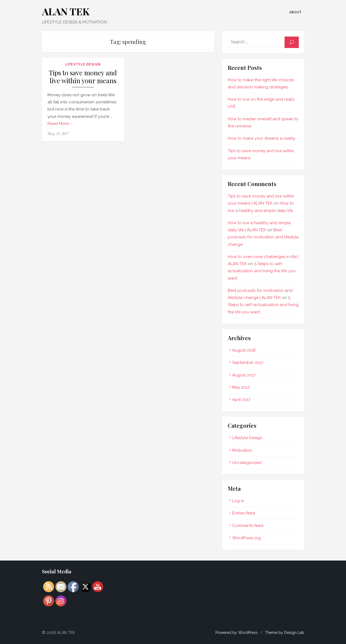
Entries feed (244, 513)
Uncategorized (247, 463)
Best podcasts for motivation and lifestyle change (263, 237)
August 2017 (244, 375)
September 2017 (248, 363)
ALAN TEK (66, 11)
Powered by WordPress (237, 633)
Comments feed (248, 526)
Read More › (60, 124)
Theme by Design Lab (285, 633)
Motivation (242, 450)
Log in (238, 501)
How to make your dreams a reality (261, 138)
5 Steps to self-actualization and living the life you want (262, 271)
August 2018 (244, 350)
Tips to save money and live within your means (83, 77)
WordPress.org (246, 538)
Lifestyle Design (83, 64)
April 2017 (241, 400)
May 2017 (241, 387)
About (295, 12)
